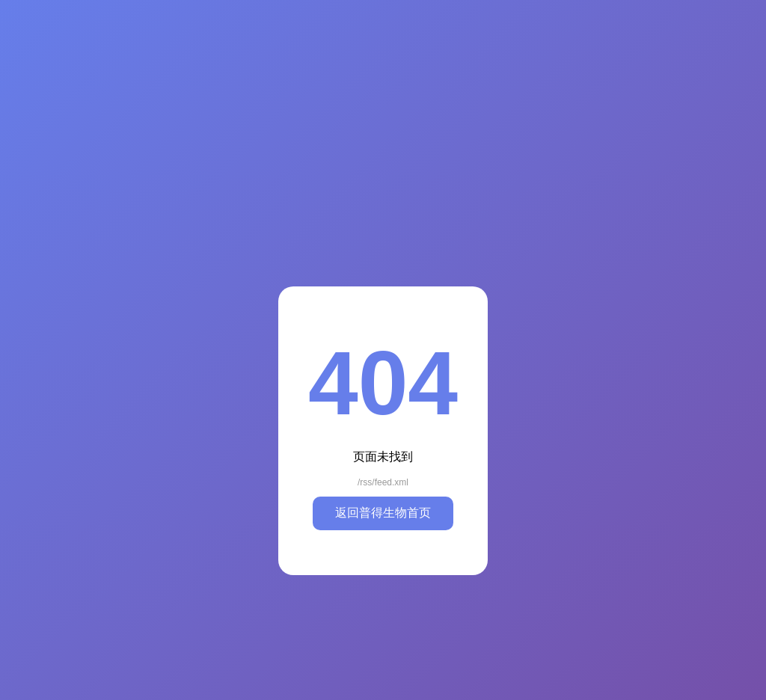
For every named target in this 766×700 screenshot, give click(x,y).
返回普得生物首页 (383, 513)
